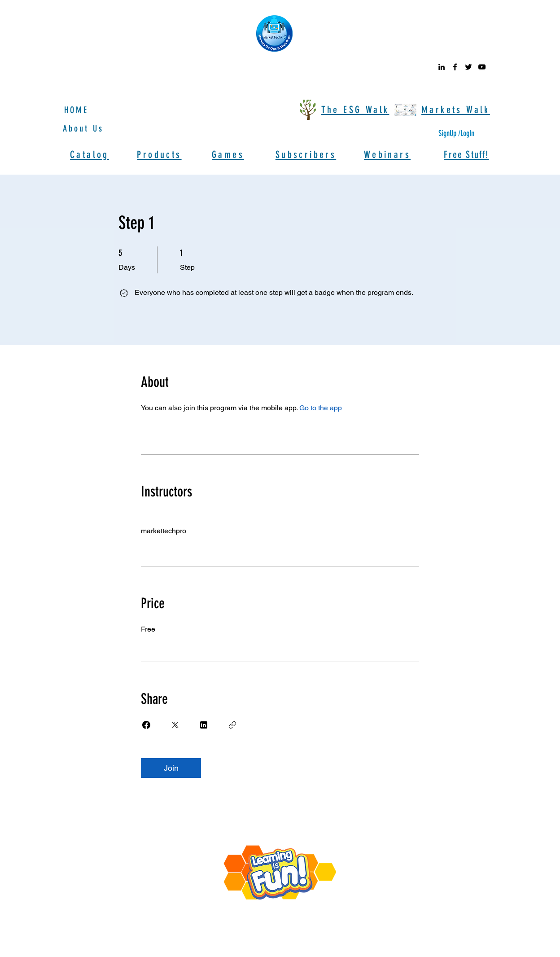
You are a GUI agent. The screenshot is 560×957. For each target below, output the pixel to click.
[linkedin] (442, 67)
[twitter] (468, 67)
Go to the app (321, 408)
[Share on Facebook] (146, 725)
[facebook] (455, 67)
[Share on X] (175, 725)
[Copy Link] (232, 725)
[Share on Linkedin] (204, 725)
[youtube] (482, 67)
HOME (76, 110)
